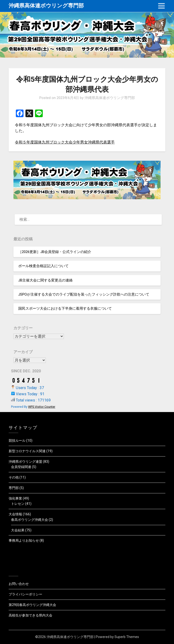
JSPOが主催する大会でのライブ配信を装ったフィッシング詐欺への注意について (84, 294)
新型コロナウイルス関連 (27, 451)
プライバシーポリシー (25, 594)
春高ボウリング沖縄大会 (30, 520)
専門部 (14, 488)
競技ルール (17, 440)
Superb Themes (127, 637)
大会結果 (18, 530)
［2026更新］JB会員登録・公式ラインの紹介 (55, 252)
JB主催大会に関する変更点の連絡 (45, 280)
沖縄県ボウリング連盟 (25, 462)
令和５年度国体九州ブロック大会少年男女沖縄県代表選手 (65, 142)
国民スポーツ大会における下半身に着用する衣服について (65, 308)
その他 (14, 477)
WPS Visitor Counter (42, 407)
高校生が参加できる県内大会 (30, 615)
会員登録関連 (21, 467)
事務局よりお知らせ (24, 540)
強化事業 (15, 498)
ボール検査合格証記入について (43, 266)
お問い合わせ (19, 584)
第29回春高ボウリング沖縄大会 (32, 605)
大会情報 (15, 514)
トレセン (18, 504)
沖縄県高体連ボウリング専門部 (46, 6)
